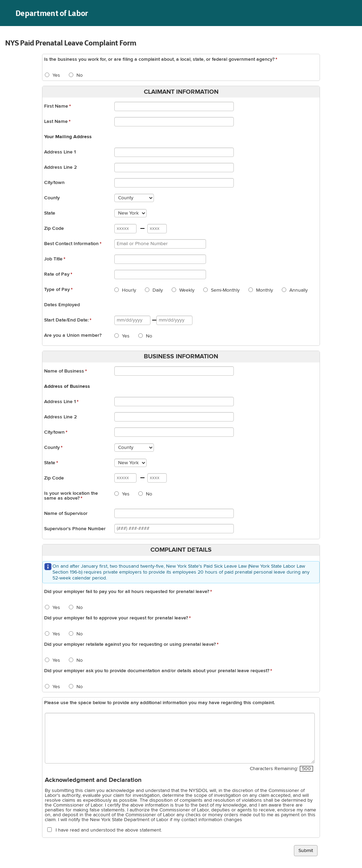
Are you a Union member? (73, 335)
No (79, 75)
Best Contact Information (71, 244)
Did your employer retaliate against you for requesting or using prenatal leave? (130, 644)
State (50, 213)
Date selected (151, 321)
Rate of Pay (57, 274)
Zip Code (54, 228)
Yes (56, 75)
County (52, 198)
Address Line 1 (60, 152)
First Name (56, 106)
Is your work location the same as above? (71, 496)
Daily (157, 290)
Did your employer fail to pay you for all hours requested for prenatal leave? (127, 592)
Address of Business (67, 386)
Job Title (53, 259)
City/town (54, 183)
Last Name (56, 122)
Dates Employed (62, 305)
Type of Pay (57, 290)
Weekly (186, 290)
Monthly (264, 290)
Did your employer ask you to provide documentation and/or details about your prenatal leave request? (157, 671)
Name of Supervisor (66, 514)
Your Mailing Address (68, 137)
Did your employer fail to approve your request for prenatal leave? (116, 618)
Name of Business (64, 371)
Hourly (128, 290)
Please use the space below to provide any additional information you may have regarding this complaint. (159, 703)
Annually (298, 290)
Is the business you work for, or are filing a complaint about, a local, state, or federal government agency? (159, 59)
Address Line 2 (60, 167)
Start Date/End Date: (66, 320)
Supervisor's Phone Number (75, 529)
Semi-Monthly (225, 290)
